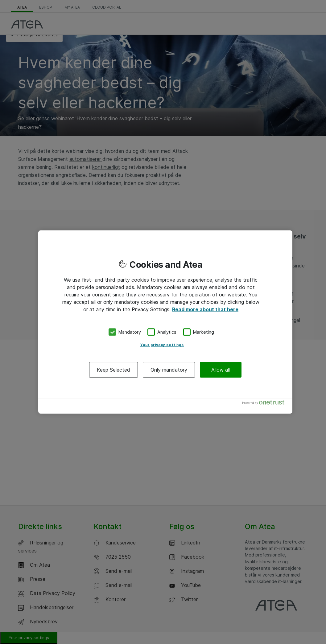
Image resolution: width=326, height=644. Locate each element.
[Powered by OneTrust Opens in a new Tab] (266, 404)
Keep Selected (113, 369)
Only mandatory (169, 369)
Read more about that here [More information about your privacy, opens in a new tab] (205, 309)
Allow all (221, 369)
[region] (165, 322)
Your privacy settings (162, 344)
